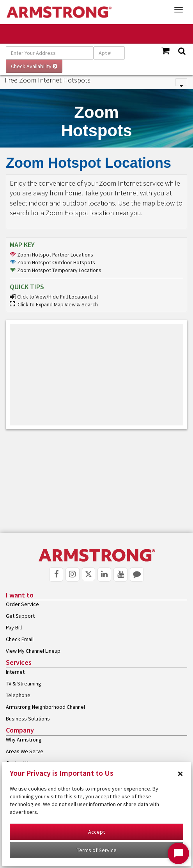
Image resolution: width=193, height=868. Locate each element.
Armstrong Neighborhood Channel (45, 707)
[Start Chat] (178, 853)
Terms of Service (97, 850)
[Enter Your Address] (50, 53)
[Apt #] (109, 53)
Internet (15, 672)
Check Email (20, 639)
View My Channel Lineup (33, 651)
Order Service (22, 604)
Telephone (18, 695)
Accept (96, 832)
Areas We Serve (25, 751)
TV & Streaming (24, 684)
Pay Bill (14, 627)
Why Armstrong (24, 740)
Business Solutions (28, 719)
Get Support (20, 616)
